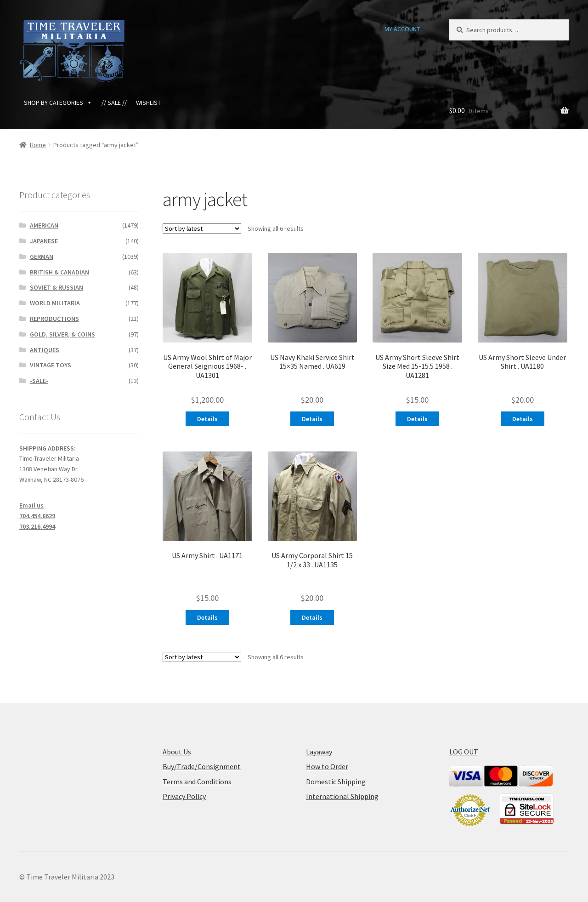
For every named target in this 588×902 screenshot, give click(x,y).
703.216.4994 (37, 526)
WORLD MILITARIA (55, 303)
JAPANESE (44, 241)
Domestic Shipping (336, 782)
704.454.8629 (37, 516)
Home (38, 145)
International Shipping (342, 796)
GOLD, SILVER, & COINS (62, 334)
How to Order (327, 766)
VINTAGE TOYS (51, 365)
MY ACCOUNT (402, 29)
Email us (31, 505)
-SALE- (39, 381)
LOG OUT (464, 752)
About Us (177, 752)
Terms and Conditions (197, 782)
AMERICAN (44, 225)
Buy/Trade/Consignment (202, 766)
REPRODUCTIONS (54, 319)
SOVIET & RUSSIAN (57, 287)
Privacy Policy (184, 796)
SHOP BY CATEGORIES (58, 103)
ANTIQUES (45, 350)
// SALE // (114, 103)
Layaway (319, 752)
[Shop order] (202, 228)
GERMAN (42, 257)
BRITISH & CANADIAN (59, 272)
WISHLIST (148, 103)
